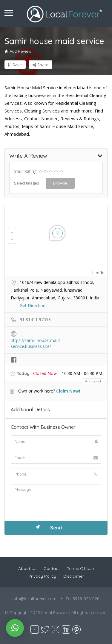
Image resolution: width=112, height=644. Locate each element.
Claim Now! (68, 391)
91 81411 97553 (35, 319)
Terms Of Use (80, 568)
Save (15, 65)
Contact (52, 568)
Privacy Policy (42, 576)
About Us (27, 568)
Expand (93, 381)
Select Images (27, 183)
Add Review (18, 51)
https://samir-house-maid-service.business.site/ (36, 341)
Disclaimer (74, 576)
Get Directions (34, 305)
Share (40, 65)
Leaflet (99, 273)
